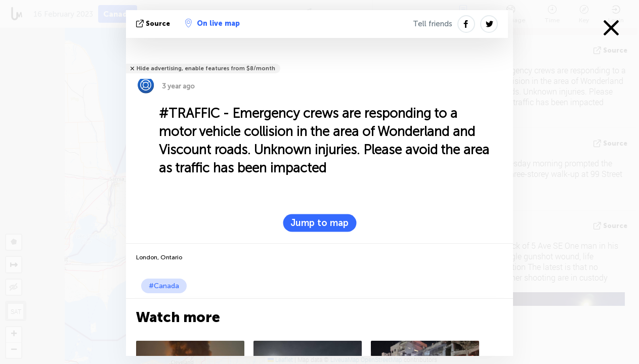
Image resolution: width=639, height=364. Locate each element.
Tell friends (433, 24)
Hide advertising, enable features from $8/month (206, 69)
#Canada (164, 286)
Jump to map (319, 223)
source (154, 24)
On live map (212, 23)
